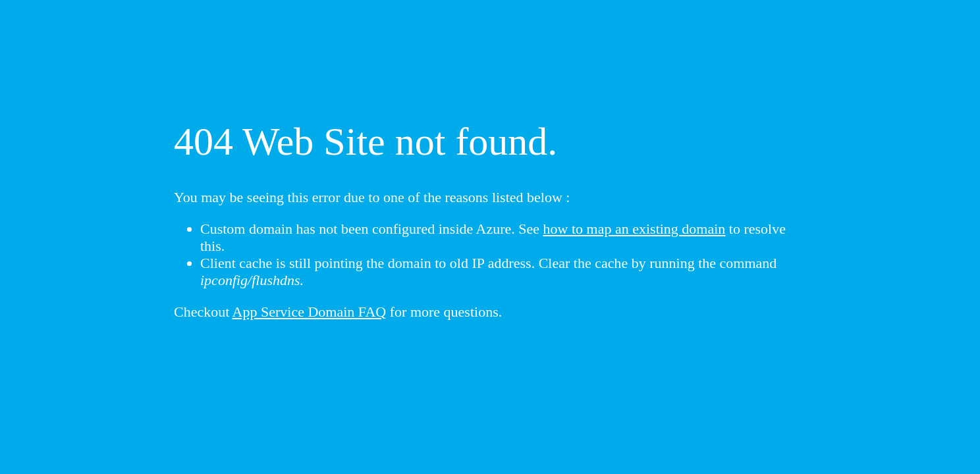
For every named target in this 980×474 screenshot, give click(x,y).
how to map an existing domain (635, 229)
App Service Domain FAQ (310, 312)
